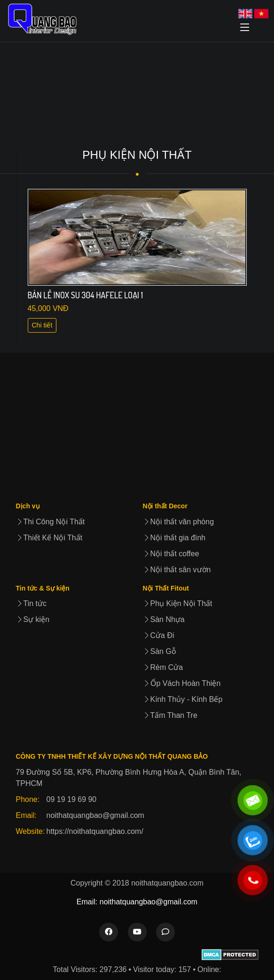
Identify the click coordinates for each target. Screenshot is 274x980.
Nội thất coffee (171, 554)
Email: (26, 815)
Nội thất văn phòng (179, 522)
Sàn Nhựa (164, 619)
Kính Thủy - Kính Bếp (183, 699)
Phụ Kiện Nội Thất (178, 603)
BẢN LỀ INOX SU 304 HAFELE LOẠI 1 (86, 295)
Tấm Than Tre (170, 715)
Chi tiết (42, 325)
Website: (31, 831)
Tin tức (31, 603)
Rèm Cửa (163, 667)
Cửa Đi (159, 635)
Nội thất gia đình (174, 538)
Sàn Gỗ (160, 651)
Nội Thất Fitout (166, 588)
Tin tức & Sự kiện (43, 588)
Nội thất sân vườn (177, 570)
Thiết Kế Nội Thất (49, 538)
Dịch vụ (28, 506)
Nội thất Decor (165, 506)
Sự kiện (33, 619)
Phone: (28, 799)
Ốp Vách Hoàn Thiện (182, 683)
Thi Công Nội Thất (51, 522)
